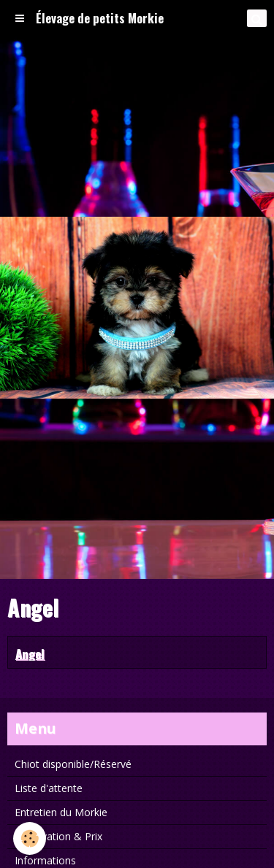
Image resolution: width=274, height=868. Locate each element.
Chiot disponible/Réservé (73, 764)
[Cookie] (30, 838)
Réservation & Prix (58, 836)
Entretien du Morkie (61, 812)
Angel (30, 653)
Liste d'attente (49, 788)
